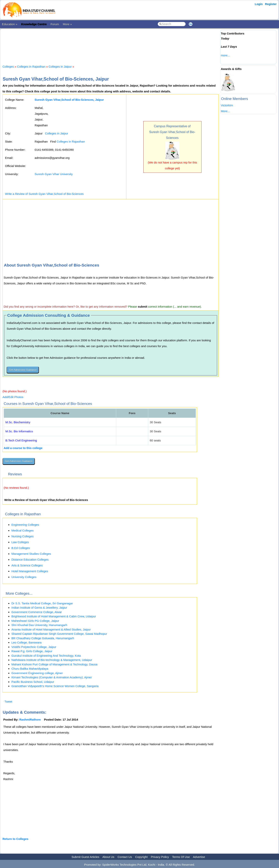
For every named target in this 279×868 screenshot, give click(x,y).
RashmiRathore (30, 720)
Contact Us (125, 857)
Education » (10, 24)
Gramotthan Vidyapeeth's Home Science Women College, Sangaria (55, 686)
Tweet (8, 702)
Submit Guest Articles (85, 857)
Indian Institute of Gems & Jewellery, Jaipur (39, 608)
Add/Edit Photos (13, 397)
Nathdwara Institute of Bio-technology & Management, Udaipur (52, 660)
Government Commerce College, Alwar (37, 612)
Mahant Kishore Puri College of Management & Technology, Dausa (54, 664)
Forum (55, 24)
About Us (108, 857)
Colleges (8, 67)
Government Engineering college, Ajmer (37, 673)
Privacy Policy (160, 857)
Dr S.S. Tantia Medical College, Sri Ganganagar (42, 603)
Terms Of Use (181, 857)
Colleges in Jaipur (60, 67)
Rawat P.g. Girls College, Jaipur (32, 651)
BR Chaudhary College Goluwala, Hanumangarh (43, 638)
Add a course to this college (23, 448)
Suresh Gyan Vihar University (54, 174)
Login (259, 4)
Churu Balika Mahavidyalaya (30, 669)
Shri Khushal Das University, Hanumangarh (39, 625)
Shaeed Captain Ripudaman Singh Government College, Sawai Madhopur (59, 634)
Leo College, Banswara (26, 642)
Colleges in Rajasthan (31, 67)
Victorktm (227, 105)
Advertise (199, 857)
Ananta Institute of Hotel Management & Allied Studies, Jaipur (51, 629)
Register (271, 4)
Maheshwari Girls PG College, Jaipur (35, 621)
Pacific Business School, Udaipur (33, 682)
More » (67, 24)
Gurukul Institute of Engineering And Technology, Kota (46, 656)
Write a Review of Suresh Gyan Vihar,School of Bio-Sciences (44, 194)
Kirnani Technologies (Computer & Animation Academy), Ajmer (52, 677)
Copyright (141, 857)
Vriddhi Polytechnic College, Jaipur (34, 647)
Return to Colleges (15, 839)
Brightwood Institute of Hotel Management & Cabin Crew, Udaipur (54, 616)
